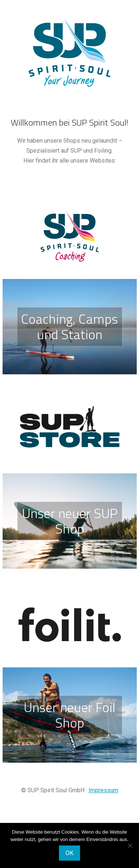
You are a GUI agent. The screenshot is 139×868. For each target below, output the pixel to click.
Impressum (103, 790)
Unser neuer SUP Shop (70, 521)
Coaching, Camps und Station (69, 326)
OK (69, 853)
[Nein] (130, 845)
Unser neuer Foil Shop (69, 715)
